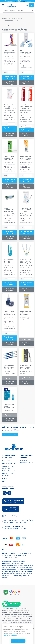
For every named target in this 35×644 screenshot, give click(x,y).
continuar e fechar (18, 641)
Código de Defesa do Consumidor (9, 467)
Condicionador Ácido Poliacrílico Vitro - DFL (9, 406)
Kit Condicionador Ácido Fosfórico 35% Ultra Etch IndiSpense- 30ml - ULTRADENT (26, 52)
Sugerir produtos (10, 434)
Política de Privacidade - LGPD (26, 462)
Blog (4, 481)
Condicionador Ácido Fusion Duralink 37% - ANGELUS (26, 367)
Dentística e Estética (15, 19)
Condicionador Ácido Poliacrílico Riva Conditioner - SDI (10, 313)
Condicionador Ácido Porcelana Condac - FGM (26, 107)
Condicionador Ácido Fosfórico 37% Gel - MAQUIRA (26, 210)
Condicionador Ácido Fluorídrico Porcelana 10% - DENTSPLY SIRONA (26, 313)
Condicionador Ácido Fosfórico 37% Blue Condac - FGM (9, 52)
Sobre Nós (6, 461)
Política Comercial (8, 471)
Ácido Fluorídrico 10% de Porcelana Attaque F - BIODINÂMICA (9, 210)
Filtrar (6, 26)
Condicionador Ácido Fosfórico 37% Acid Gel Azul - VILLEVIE (26, 158)
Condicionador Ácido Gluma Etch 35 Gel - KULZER (9, 158)
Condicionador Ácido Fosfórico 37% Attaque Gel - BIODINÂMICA (26, 261)
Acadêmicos (6, 479)
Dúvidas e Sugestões (9, 463)
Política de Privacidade (11, 636)
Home (4, 19)
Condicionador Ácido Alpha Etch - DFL (9, 261)
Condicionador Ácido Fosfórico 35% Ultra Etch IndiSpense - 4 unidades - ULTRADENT (9, 367)
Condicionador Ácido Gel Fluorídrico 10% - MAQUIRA (10, 107)
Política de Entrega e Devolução (9, 475)
